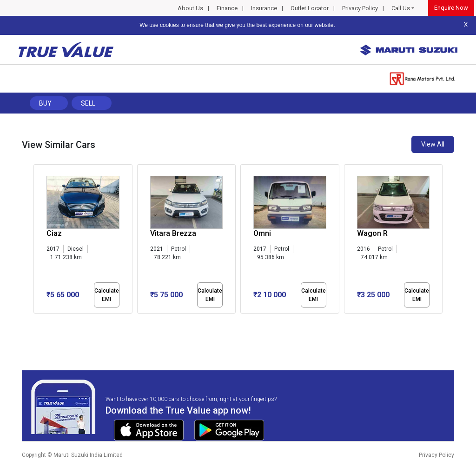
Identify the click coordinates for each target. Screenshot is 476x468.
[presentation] (38, 241)
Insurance (264, 8)
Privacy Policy (360, 8)
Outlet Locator (310, 8)
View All (433, 144)
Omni (262, 233)
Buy (45, 103)
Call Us (401, 8)
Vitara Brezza (173, 233)
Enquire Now (451, 8)
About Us (190, 8)
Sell (88, 103)
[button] (36, 321)
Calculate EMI (107, 295)
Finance (227, 8)
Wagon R (372, 233)
